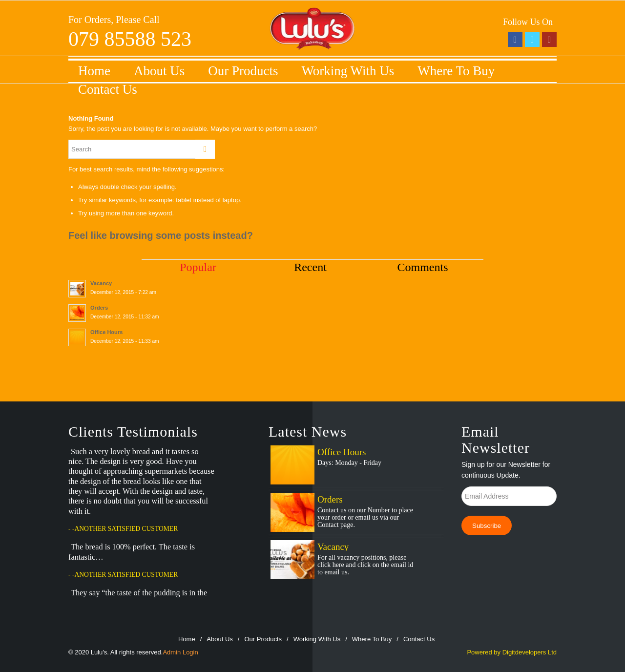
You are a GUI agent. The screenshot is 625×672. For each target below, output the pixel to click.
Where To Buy (456, 71)
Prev (217, 600)
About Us (159, 71)
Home (94, 71)
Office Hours (342, 452)
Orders (330, 499)
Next (236, 600)
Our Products (243, 71)
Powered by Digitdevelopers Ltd (512, 652)
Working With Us (348, 71)
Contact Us (108, 89)
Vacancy (333, 547)
